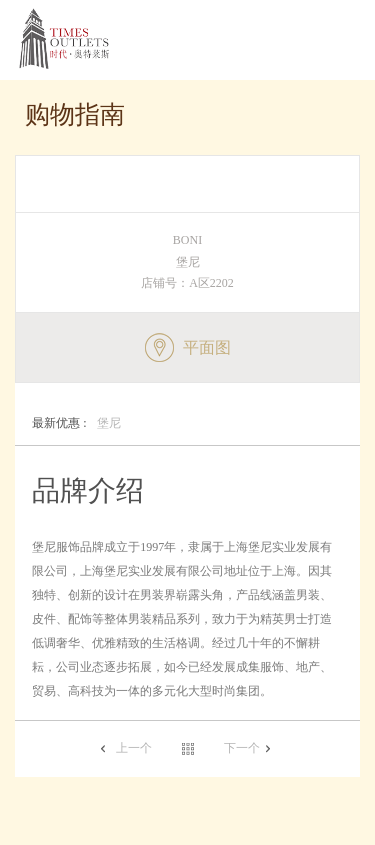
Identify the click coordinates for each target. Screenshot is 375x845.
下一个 (242, 748)
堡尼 (76, 424)
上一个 (134, 748)
